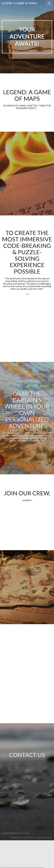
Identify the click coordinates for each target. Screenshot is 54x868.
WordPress (48, 838)
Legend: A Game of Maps (19, 3)
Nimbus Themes (30, 838)
